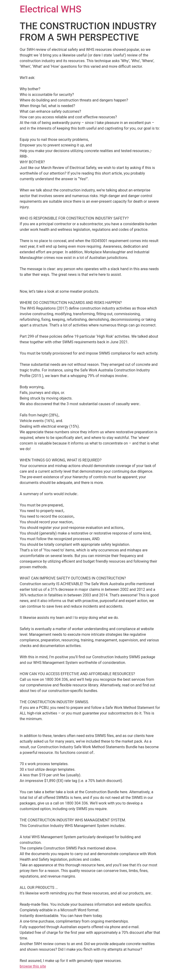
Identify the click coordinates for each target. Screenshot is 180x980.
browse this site (33, 966)
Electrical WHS (51, 9)
